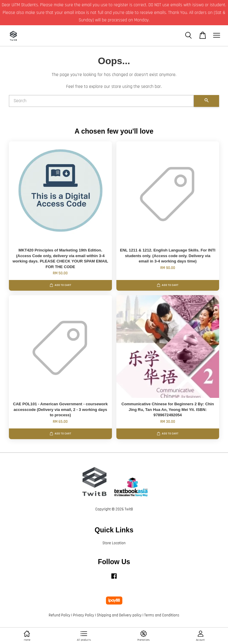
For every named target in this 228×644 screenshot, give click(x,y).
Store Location (114, 543)
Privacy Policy (84, 615)
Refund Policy (60, 615)
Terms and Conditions (162, 615)
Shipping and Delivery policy (119, 615)
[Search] (101, 101)
